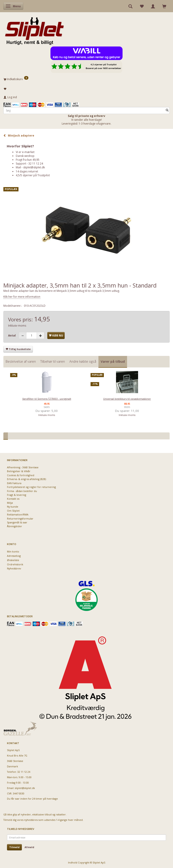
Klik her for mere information (22, 297)
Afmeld (29, 847)
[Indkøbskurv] (86, 79)
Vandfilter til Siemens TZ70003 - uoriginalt (47, 399)
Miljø (10, 503)
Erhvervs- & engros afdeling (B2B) (26, 479)
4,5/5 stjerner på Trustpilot (33, 175)
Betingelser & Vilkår (19, 471)
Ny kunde (13, 507)
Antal (12, 335)
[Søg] (167, 110)
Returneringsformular (20, 519)
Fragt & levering (17, 495)
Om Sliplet (13, 511)
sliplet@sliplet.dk (34, 167)
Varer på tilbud (113, 361)
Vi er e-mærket (25, 152)
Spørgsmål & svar (17, 522)
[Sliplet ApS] (34, 30)
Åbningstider (15, 526)
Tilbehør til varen (53, 361)
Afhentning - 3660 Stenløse (23, 467)
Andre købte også (83, 361)
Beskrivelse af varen (21, 361)
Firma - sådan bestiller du (22, 491)
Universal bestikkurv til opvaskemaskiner (127, 399)
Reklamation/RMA (18, 514)
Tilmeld (14, 847)
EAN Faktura (14, 483)
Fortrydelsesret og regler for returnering (31, 487)
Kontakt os (13, 499)
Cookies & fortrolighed (21, 475)
